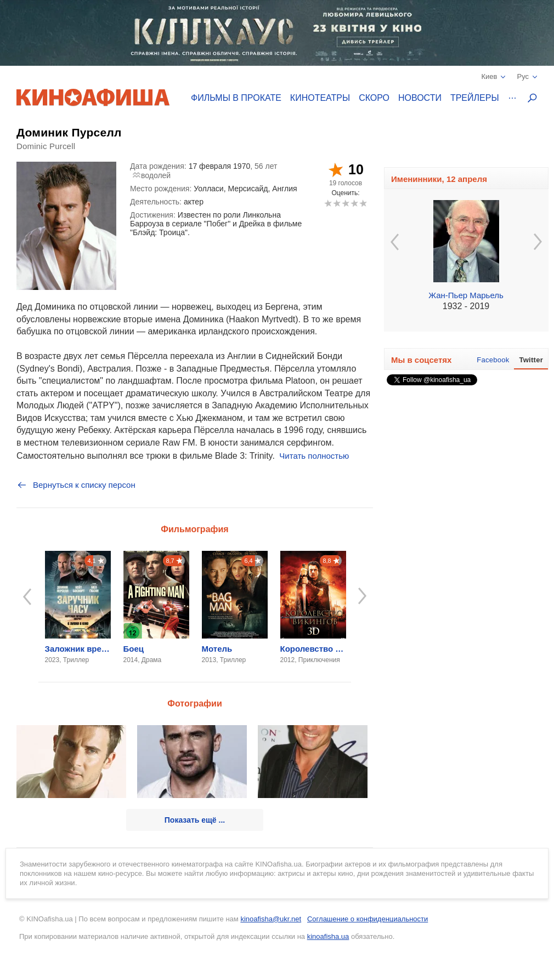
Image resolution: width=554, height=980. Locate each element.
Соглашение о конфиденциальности (368, 919)
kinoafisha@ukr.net (271, 919)
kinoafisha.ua (328, 936)
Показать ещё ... (195, 820)
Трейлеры (475, 98)
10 (363, 203)
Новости (420, 98)
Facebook (493, 360)
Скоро (374, 98)
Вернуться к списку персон (76, 485)
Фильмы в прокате (236, 98)
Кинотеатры (320, 98)
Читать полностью (314, 456)
